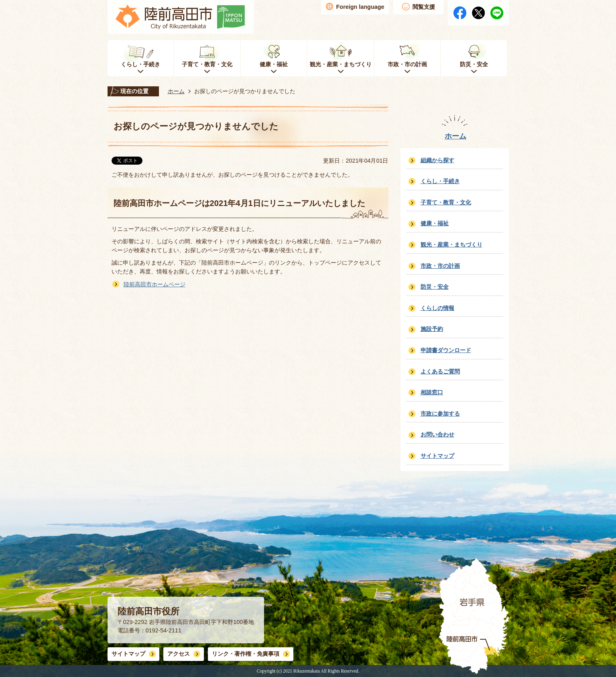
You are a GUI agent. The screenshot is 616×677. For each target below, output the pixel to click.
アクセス (179, 654)
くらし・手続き (440, 181)
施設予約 (432, 329)
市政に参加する (440, 414)
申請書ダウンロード (446, 350)
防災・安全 (435, 287)
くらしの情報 (437, 308)
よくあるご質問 (440, 371)
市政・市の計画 (440, 266)
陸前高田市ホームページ (155, 284)
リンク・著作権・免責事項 (246, 654)
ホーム (176, 91)
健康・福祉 (435, 223)
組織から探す (437, 160)
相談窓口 (432, 392)
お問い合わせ (437, 434)
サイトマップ (437, 456)
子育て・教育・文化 (446, 202)
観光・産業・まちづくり (451, 245)
